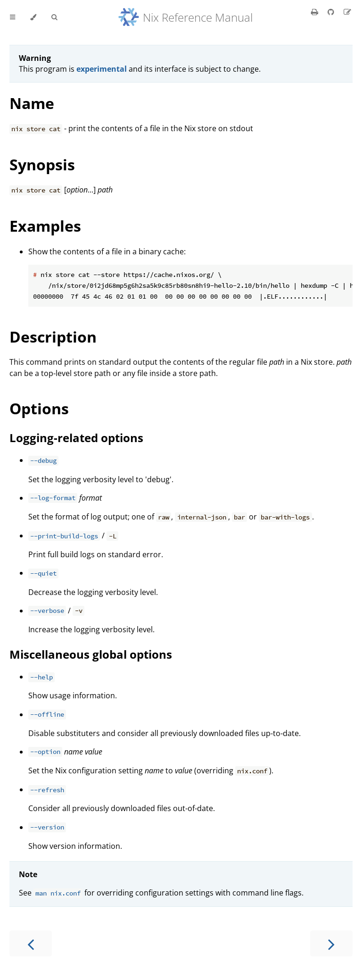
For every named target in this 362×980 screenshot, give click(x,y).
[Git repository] (332, 12)
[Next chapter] (331, 943)
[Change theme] (33, 17)
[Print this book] (316, 12)
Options (39, 408)
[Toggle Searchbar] (54, 17)
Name (32, 103)
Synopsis (42, 164)
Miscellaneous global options (91, 654)
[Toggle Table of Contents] (12, 17)
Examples (45, 226)
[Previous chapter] (31, 943)
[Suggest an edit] (347, 12)
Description (53, 337)
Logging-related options (76, 438)
